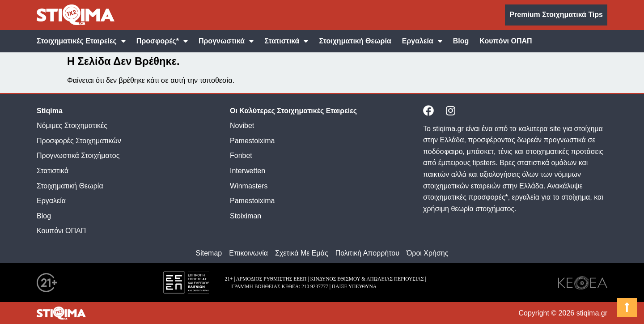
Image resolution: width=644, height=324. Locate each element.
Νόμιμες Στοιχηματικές (72, 126)
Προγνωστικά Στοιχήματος (78, 156)
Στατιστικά (286, 41)
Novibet (242, 126)
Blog (461, 41)
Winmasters (249, 186)
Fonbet (241, 156)
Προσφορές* (162, 41)
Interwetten (248, 171)
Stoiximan (246, 216)
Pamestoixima (252, 141)
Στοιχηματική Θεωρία (355, 41)
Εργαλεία (422, 41)
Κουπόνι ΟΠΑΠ (506, 41)
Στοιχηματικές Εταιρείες (81, 41)
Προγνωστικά (226, 41)
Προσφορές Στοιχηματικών (79, 141)
